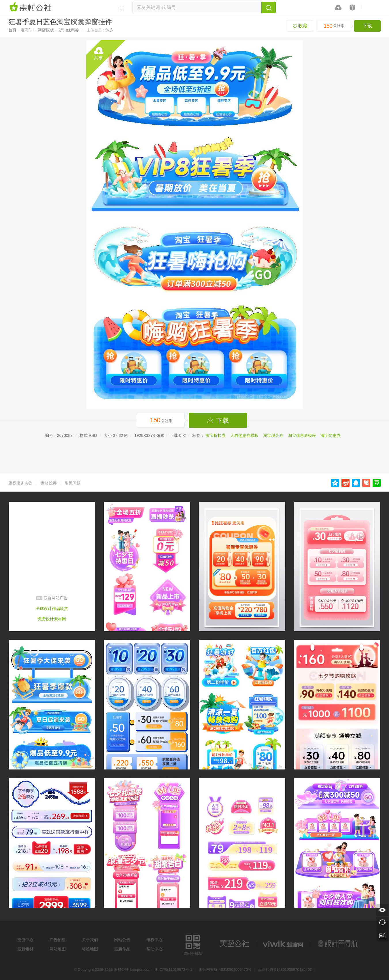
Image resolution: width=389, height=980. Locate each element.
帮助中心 (154, 949)
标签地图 (90, 949)
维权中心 (154, 940)
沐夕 (109, 30)
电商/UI (27, 30)
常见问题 (73, 483)
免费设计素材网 (52, 619)
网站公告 (122, 940)
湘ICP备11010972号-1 (173, 969)
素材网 (31, 7)
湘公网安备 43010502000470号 (225, 969)
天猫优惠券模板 (244, 435)
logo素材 (284, 944)
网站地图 (58, 949)
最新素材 (25, 949)
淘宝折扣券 (216, 435)
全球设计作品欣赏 (52, 609)
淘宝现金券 (273, 435)
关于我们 (90, 940)
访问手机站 (193, 944)
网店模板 (46, 30)
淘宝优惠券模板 (302, 435)
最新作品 (122, 949)
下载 (367, 26)
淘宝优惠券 (331, 435)
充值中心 (25, 940)
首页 (12, 30)
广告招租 (58, 940)
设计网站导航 (339, 944)
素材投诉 (49, 483)
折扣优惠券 (69, 30)
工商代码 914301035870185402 (285, 969)
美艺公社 (234, 944)
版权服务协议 (20, 483)
